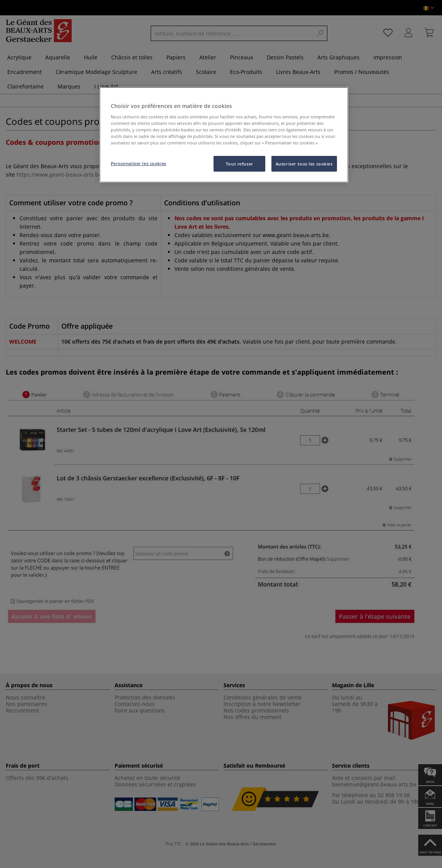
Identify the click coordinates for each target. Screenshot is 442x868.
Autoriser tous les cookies (304, 164)
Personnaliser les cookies (139, 163)
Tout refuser (240, 164)
